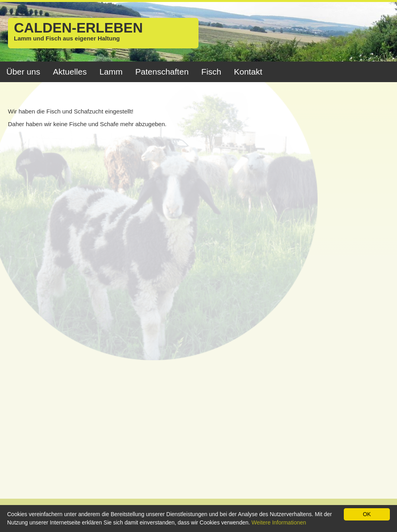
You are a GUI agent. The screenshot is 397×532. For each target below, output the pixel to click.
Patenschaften (162, 72)
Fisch (211, 72)
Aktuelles (70, 72)
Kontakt (248, 72)
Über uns (23, 72)
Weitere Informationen (279, 522)
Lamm (111, 72)
